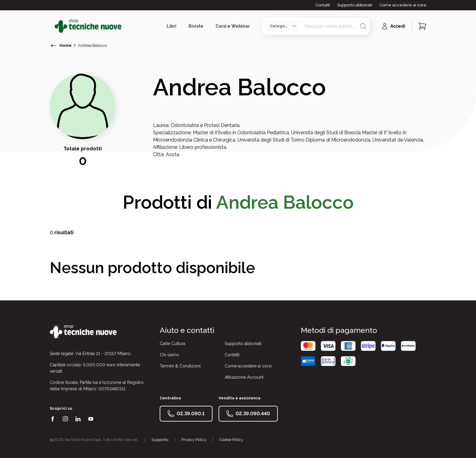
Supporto (160, 440)
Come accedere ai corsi (403, 5)
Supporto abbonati (355, 5)
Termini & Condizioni (180, 366)
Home (66, 45)
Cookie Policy (231, 440)
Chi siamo (169, 355)
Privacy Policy (194, 440)
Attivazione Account (244, 377)
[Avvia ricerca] (363, 26)
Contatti (323, 5)
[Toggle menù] (52, 26)
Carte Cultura (172, 343)
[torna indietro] (53, 46)
